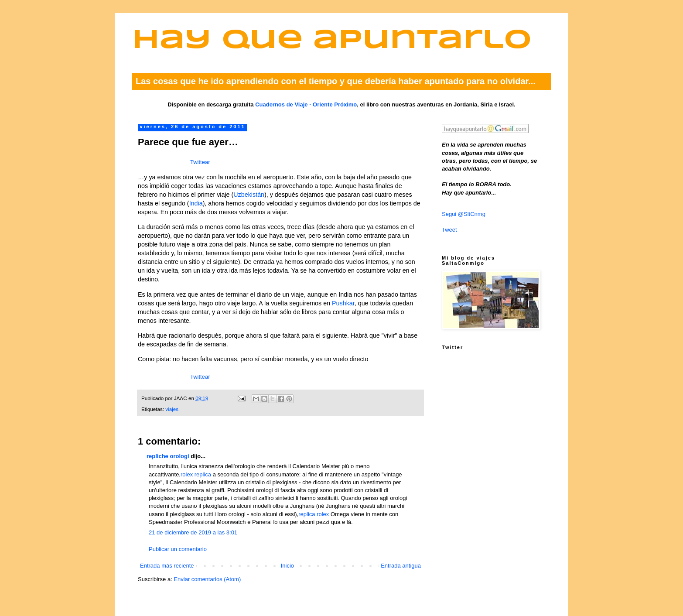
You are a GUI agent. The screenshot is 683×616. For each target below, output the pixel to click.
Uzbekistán (249, 195)
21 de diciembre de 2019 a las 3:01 (193, 532)
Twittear (200, 162)
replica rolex (314, 514)
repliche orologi (168, 456)
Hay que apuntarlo (332, 41)
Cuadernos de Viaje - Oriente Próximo (306, 104)
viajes (172, 409)
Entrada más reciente (167, 566)
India (196, 203)
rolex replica (196, 474)
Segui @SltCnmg (464, 214)
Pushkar (343, 303)
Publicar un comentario (178, 549)
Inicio (287, 566)
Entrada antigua (401, 566)
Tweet (449, 230)
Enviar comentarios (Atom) (207, 579)
